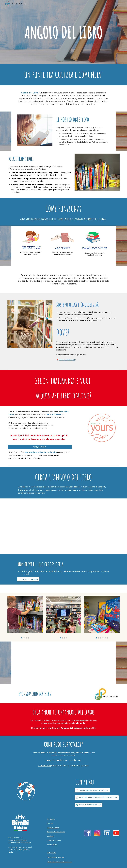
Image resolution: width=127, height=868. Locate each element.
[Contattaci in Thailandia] (28, 579)
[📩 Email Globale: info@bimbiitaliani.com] (92, 790)
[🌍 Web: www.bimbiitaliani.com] (89, 805)
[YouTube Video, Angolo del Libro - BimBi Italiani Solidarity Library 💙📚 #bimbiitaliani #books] (64, 663)
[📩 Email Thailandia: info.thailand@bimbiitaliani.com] (97, 798)
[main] (64, 75)
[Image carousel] (25, 617)
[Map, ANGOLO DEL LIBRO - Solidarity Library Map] (64, 526)
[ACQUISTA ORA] (40, 447)
